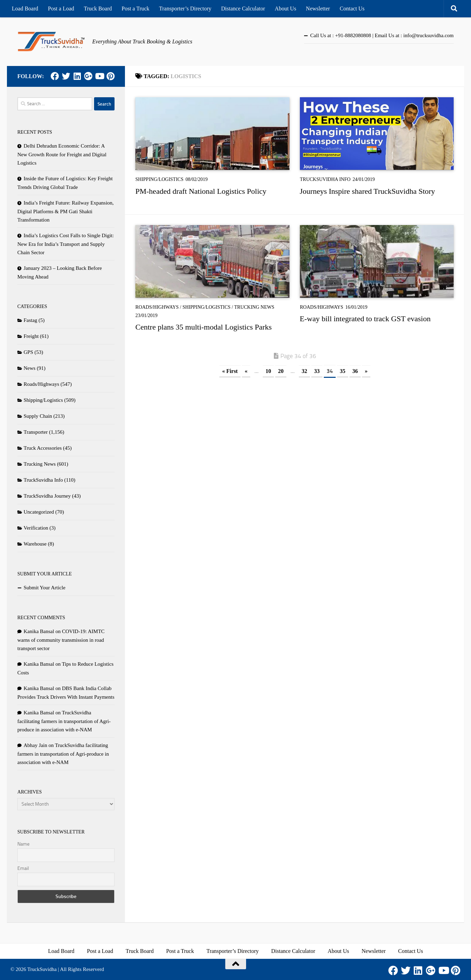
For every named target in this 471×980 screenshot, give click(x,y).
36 (355, 371)
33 (317, 371)
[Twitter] (66, 76)
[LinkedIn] (77, 76)
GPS (28, 352)
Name (23, 844)
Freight (31, 336)
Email (23, 868)
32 (304, 371)
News (30, 368)
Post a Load (61, 9)
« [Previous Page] (246, 371)
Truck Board (98, 9)
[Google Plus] (88, 76)
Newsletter (318, 9)
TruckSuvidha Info (325, 179)
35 (343, 371)
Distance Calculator (243, 9)
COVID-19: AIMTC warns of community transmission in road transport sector (61, 640)
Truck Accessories (43, 448)
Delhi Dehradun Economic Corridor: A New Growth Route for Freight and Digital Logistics (62, 154)
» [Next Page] (366, 371)
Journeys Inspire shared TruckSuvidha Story (368, 191)
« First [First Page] (230, 371)
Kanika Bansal (39, 631)
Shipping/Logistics (159, 179)
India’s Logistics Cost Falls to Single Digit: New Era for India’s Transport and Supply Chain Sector (66, 244)
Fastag (30, 320)
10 (268, 371)
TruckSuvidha (42, 969)
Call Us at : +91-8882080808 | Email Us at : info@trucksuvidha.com (382, 35)
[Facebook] (55, 76)
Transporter (36, 432)
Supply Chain (38, 416)
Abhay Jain (35, 745)
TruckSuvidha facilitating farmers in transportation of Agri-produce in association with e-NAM (64, 721)
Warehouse (35, 544)
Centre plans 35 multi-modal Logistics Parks (204, 327)
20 (281, 371)
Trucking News (254, 307)
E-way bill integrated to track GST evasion (365, 319)
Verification (36, 528)
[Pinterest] (110, 76)
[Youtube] (99, 76)
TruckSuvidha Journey (47, 496)
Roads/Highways (157, 307)
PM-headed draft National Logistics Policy (201, 191)
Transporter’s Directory (185, 9)
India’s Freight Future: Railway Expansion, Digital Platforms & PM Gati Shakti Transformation (66, 211)
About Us (286, 9)
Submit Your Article (44, 588)
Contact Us (352, 9)
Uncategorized (39, 512)
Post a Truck (135, 9)
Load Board (25, 9)
